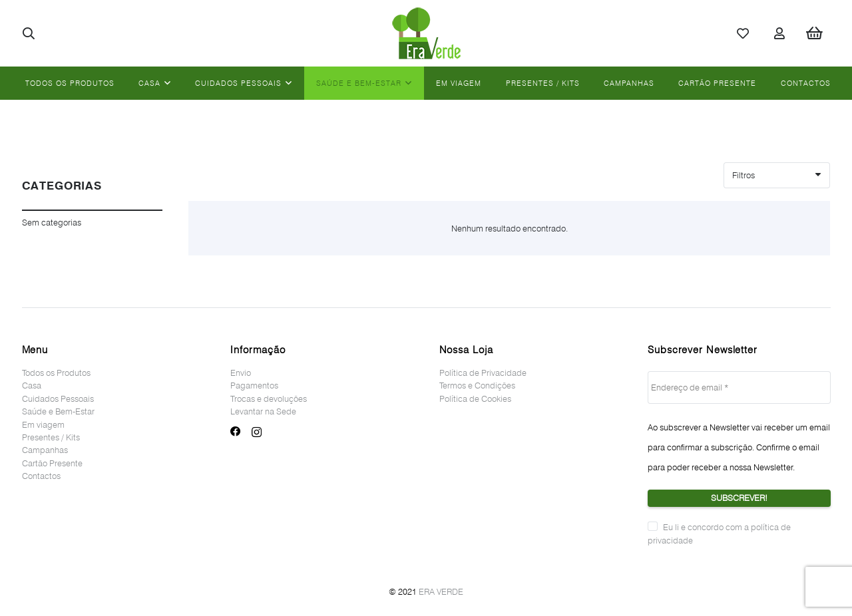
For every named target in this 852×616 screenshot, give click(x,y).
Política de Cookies (475, 398)
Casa (32, 385)
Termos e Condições (477, 385)
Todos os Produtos (56, 373)
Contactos (41, 476)
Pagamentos (254, 385)
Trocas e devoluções (269, 398)
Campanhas (45, 450)
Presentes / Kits (51, 437)
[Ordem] (777, 175)
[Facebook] (236, 432)
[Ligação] (426, 33)
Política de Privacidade (483, 373)
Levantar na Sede (263, 411)
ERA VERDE (441, 591)
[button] (29, 33)
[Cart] (814, 33)
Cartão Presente (52, 463)
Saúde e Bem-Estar (58, 411)
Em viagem (43, 424)
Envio (241, 373)
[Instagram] (257, 432)
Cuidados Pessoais (58, 398)
